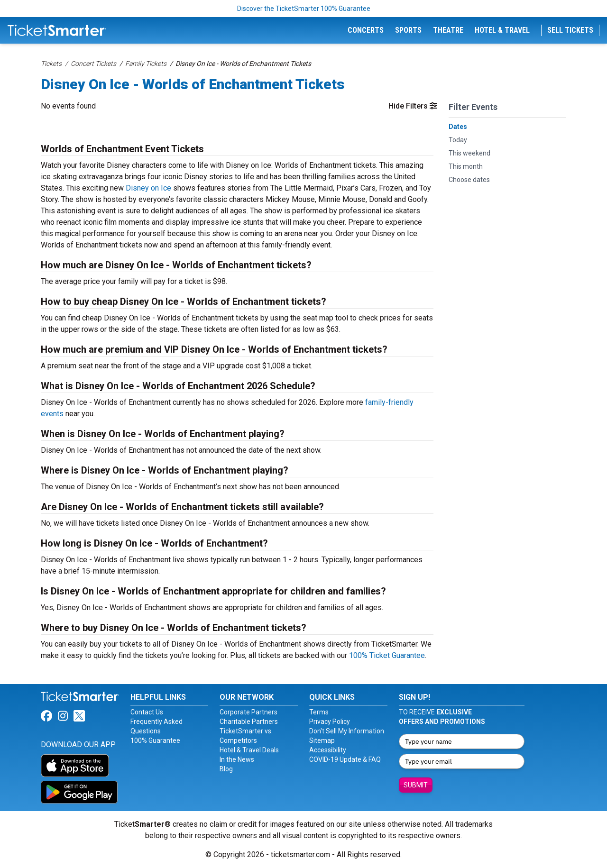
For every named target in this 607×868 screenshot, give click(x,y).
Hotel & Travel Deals (249, 750)
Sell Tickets (570, 30)
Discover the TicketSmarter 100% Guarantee (304, 9)
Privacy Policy (330, 722)
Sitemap (322, 740)
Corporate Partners (248, 712)
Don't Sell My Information (347, 731)
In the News (237, 759)
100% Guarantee (155, 740)
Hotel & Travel (502, 30)
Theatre (448, 30)
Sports (408, 30)
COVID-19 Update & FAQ (345, 759)
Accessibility (328, 750)
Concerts (366, 30)
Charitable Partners (249, 722)
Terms (319, 712)
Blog (226, 769)
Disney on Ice (148, 188)
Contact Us (147, 712)
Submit (416, 785)
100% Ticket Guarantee (387, 655)
